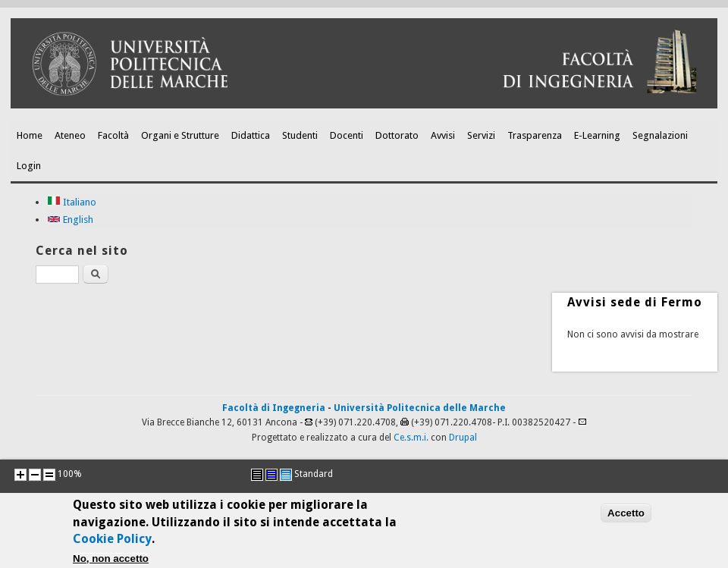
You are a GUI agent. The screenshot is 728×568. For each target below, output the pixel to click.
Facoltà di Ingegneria (274, 408)
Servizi (481, 135)
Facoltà (113, 135)
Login (29, 166)
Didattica (251, 135)
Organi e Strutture (180, 135)
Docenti (347, 135)
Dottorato (397, 135)
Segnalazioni (660, 135)
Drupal (463, 438)
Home (30, 135)
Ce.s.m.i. (411, 438)
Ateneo (70, 135)
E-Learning (597, 135)
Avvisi (443, 135)
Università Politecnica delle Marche (420, 408)
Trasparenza (535, 135)
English (70, 220)
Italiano (72, 202)
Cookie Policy (112, 543)
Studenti (300, 135)
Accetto (626, 517)
